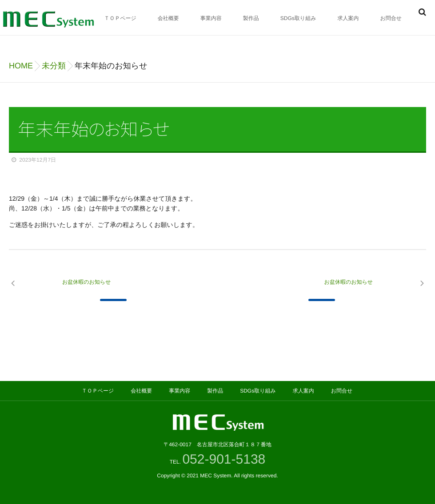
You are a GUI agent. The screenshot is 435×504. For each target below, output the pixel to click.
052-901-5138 (225, 459)
